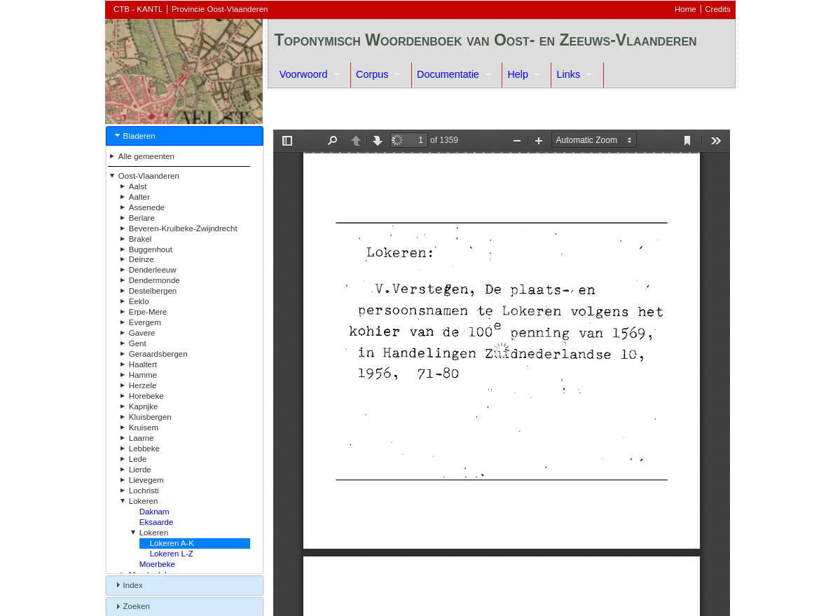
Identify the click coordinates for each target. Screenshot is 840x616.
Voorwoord (304, 74)
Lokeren (154, 533)
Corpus (372, 74)
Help (518, 74)
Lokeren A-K (172, 543)
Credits (717, 9)
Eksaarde (157, 522)
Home (686, 9)
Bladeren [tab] (134, 135)
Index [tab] (128, 584)
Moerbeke (157, 564)
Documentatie (448, 74)
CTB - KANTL (138, 9)
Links (569, 74)
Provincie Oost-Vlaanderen (220, 9)
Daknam (154, 512)
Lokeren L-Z (172, 554)
